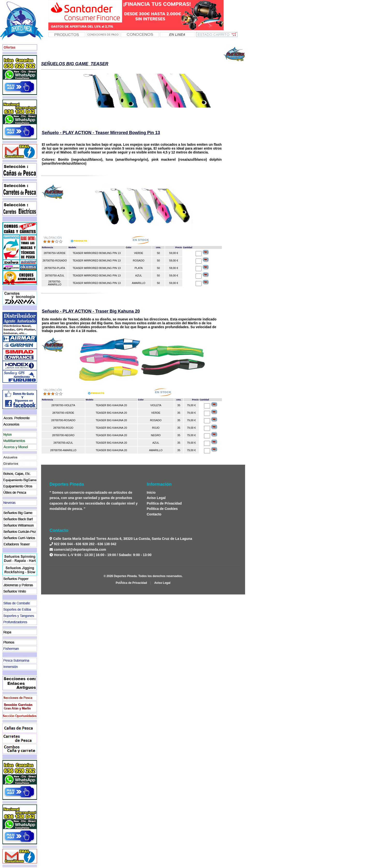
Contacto (154, 514)
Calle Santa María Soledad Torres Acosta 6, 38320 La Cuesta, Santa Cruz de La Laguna (122, 539)
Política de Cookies (162, 509)
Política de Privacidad (164, 503)
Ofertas (10, 47)
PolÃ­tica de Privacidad (131, 583)
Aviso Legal (156, 498)
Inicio (151, 492)
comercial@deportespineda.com (80, 550)
